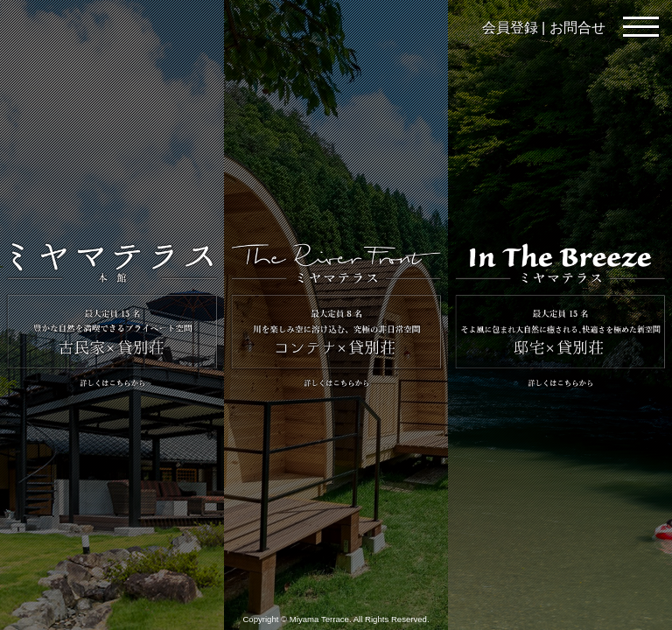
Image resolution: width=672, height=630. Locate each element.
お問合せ (577, 28)
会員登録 (510, 28)
